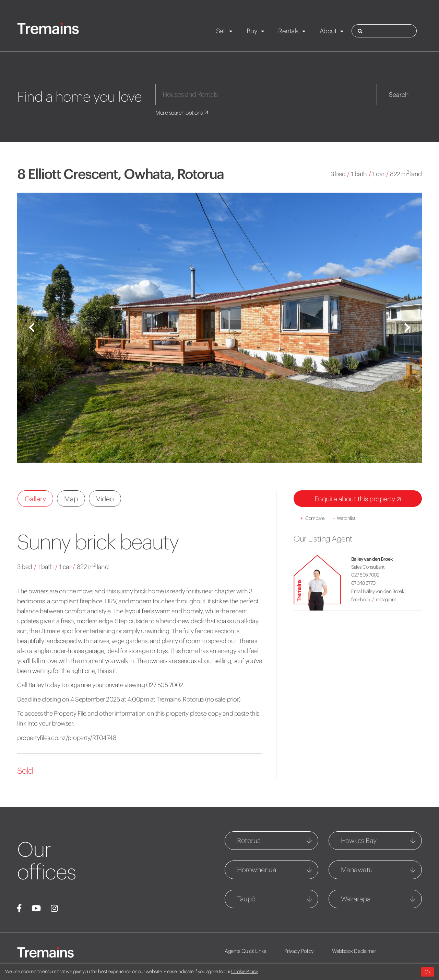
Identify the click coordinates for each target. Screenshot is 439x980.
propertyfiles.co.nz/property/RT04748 (67, 738)
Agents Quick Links (245, 951)
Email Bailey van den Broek (378, 591)
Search (399, 95)
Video (105, 499)
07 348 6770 (363, 583)
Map (71, 499)
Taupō (246, 899)
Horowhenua (257, 870)
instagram (386, 600)
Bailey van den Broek (372, 559)
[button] (32, 328)
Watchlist (344, 518)
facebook (361, 600)
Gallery (35, 499)
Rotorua (249, 840)
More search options (182, 113)
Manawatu (357, 870)
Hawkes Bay (359, 840)
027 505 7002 (365, 575)
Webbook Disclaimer (354, 951)
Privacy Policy (299, 951)
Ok (428, 972)
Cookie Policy (245, 971)
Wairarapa (356, 899)
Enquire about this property (359, 499)
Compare (313, 518)
